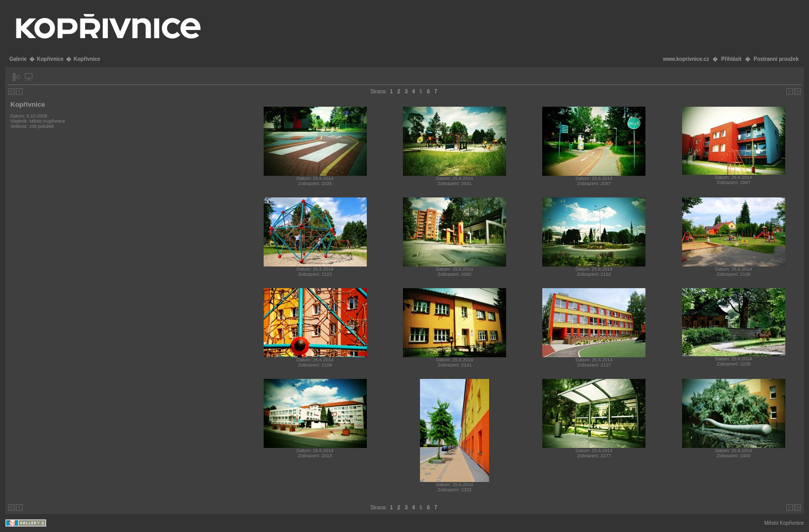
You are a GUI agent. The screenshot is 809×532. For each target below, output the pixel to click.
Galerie (18, 59)
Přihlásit (731, 59)
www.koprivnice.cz (686, 59)
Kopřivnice (50, 59)
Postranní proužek (776, 59)
